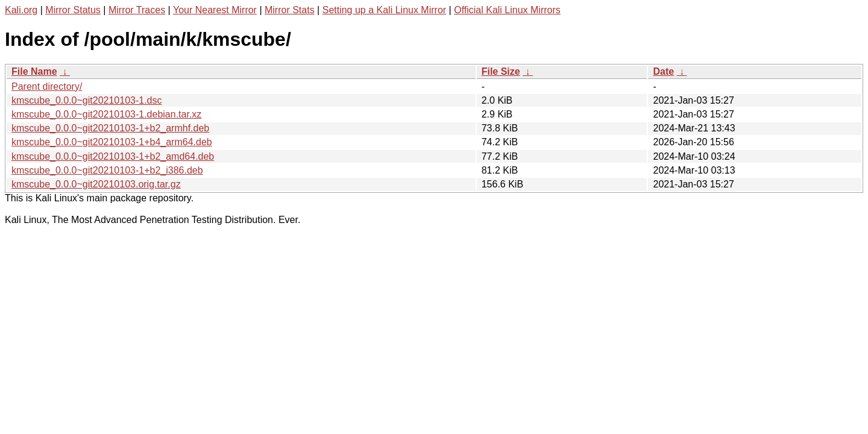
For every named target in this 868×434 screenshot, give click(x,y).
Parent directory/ (47, 86)
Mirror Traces (137, 10)
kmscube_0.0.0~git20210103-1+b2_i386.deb (107, 170)
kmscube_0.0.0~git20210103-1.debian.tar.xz (106, 114)
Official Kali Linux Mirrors (507, 10)
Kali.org (21, 10)
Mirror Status (73, 10)
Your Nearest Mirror (215, 10)
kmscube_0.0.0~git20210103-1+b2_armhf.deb (110, 128)
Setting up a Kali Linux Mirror (384, 10)
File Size (501, 71)
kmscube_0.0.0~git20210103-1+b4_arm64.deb (112, 142)
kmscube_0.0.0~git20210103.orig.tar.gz (96, 184)
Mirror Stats (290, 10)
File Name (34, 71)
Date (663, 71)
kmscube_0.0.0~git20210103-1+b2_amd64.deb (113, 156)
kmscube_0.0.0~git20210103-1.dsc (87, 100)
